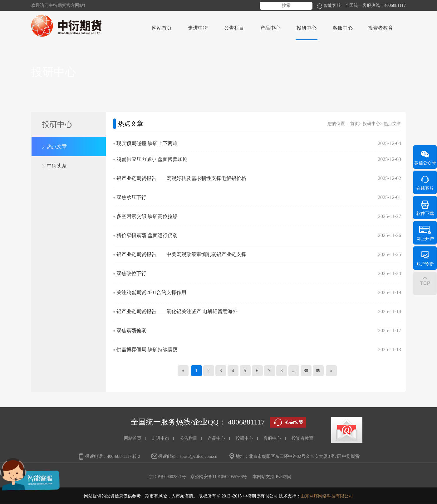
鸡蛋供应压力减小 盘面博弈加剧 (152, 159)
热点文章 (57, 146)
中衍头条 (57, 166)
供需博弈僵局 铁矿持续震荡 (147, 349)
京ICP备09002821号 (168, 477)
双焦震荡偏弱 (131, 330)
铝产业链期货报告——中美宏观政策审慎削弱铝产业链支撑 (181, 254)
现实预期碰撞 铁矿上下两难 (147, 143)
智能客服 (329, 5)
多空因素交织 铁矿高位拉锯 (147, 216)
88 (306, 371)
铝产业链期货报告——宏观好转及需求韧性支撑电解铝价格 (181, 178)
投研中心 (371, 124)
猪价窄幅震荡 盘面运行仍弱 (147, 235)
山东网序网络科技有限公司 (327, 496)
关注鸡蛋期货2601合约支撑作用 (151, 292)
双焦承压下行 (131, 197)
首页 (355, 124)
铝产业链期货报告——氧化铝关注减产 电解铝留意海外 (177, 311)
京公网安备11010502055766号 (219, 477)
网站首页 (162, 28)
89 (318, 371)
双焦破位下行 (131, 273)
